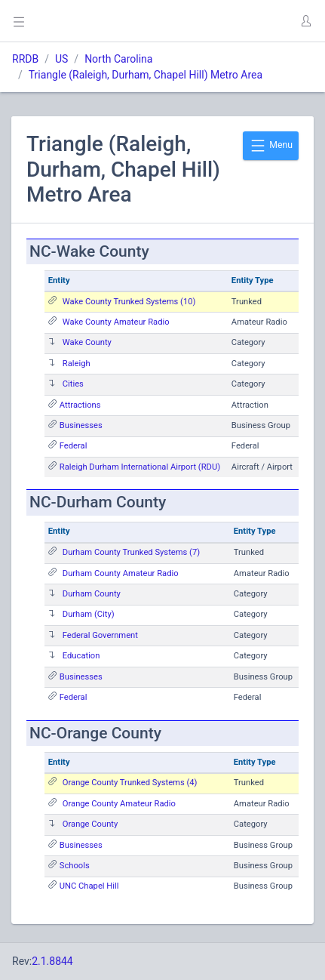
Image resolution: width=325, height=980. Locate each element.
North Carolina (118, 59)
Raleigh (77, 364)
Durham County (92, 594)
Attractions (80, 405)
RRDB (25, 59)
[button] (305, 21)
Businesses (81, 425)
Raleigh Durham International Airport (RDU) (140, 467)
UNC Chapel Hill (89, 886)
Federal (74, 446)
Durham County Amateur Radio (121, 573)
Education (81, 656)
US (61, 59)
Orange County (90, 824)
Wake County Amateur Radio (116, 322)
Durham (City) (89, 614)
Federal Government (100, 635)
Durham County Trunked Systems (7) (131, 552)
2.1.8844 (52, 961)
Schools (75, 866)
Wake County (87, 342)
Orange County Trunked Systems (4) (130, 783)
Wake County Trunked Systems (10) (129, 302)
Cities (73, 384)
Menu (271, 146)
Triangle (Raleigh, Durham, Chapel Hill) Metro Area (146, 75)
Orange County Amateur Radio (119, 804)
